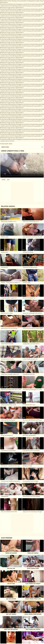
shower (4, 180)
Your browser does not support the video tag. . (22, 165)
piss (8, 180)
